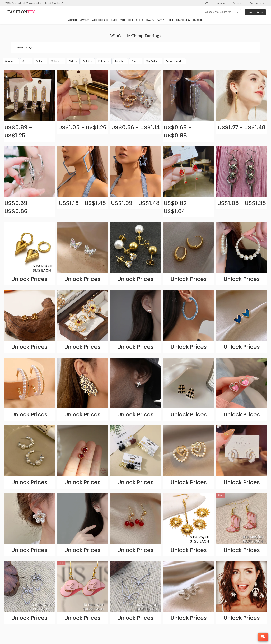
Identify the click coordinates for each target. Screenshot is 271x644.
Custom (198, 20)
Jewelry (85, 20)
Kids (130, 20)
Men (122, 20)
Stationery (183, 20)
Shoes (139, 20)
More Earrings (25, 47)
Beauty (150, 20)
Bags (114, 20)
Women (72, 20)
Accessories (100, 20)
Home (170, 20)
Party (160, 20)
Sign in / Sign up (255, 12)
